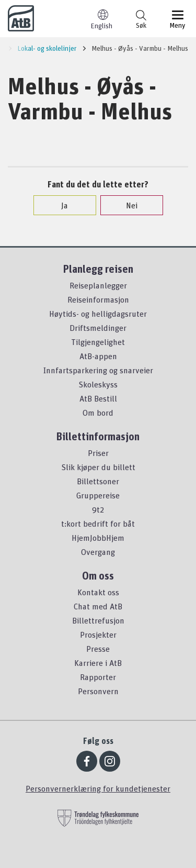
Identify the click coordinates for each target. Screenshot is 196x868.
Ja (59, 205)
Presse (98, 649)
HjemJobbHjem (98, 538)
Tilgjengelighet (98, 342)
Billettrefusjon (98, 620)
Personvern (98, 691)
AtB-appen (98, 356)
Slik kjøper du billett (98, 467)
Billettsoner (98, 481)
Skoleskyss (98, 384)
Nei (126, 205)
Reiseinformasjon (98, 299)
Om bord (98, 413)
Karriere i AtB (98, 663)
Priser (98, 453)
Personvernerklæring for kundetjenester (98, 788)
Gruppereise (98, 495)
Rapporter (98, 677)
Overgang (98, 552)
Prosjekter (98, 635)
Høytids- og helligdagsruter (98, 314)
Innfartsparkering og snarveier (98, 370)
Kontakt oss (98, 592)
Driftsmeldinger (98, 328)
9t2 (98, 509)
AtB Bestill (98, 398)
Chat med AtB (98, 606)
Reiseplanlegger (98, 285)
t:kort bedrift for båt (98, 524)
